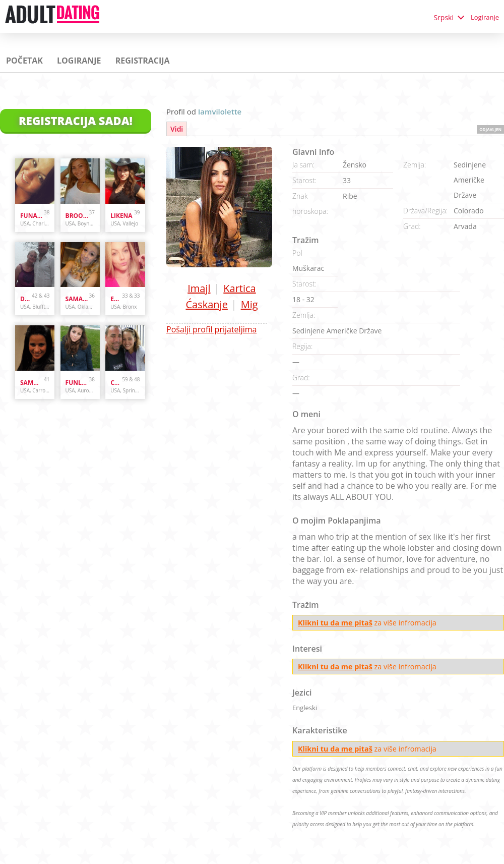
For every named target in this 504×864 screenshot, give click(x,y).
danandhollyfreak (26, 299)
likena (121, 216)
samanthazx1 (77, 299)
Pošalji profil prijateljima (211, 329)
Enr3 (116, 299)
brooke (77, 216)
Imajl (199, 288)
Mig (249, 304)
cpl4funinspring (116, 383)
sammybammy (32, 383)
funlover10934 (77, 383)
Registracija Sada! (76, 121)
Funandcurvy (32, 216)
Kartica (239, 288)
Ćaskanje (206, 304)
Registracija (143, 61)
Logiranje (485, 17)
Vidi (177, 129)
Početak (24, 61)
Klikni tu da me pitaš (335, 623)
